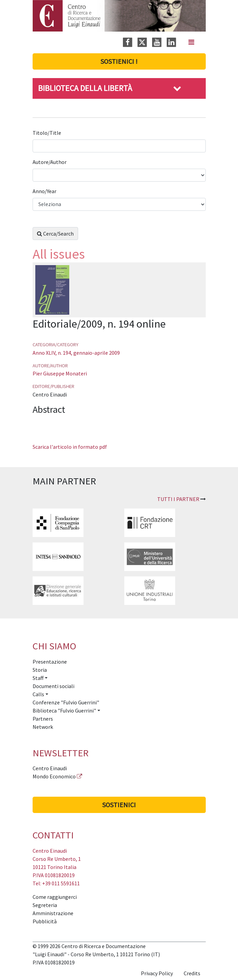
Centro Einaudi (50, 768)
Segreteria (45, 905)
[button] (177, 88)
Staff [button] (38, 678)
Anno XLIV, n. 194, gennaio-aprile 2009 (76, 353)
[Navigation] (191, 42)
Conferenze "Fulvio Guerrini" (66, 702)
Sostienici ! (119, 61)
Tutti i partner (178, 499)
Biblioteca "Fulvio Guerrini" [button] (64, 710)
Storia (40, 670)
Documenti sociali (53, 686)
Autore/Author (50, 162)
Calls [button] (38, 694)
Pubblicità (45, 921)
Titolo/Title (47, 133)
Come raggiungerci (55, 897)
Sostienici (119, 805)
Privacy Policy (157, 973)
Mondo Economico (54, 776)
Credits (192, 973)
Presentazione (50, 662)
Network (43, 727)
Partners (43, 719)
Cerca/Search (55, 234)
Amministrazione (53, 913)
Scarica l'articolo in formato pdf (70, 447)
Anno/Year (45, 191)
